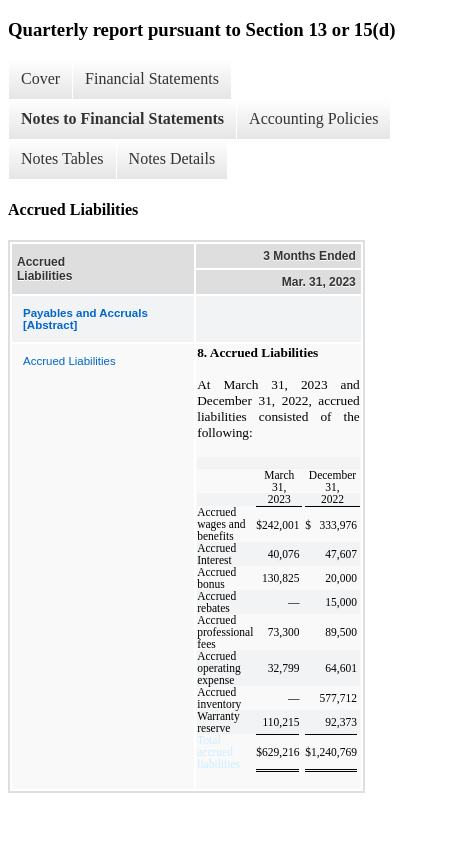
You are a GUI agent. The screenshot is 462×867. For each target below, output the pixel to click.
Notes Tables (62, 158)
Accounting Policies (313, 118)
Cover (40, 78)
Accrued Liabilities (69, 361)
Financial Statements (152, 78)
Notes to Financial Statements (122, 118)
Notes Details (172, 158)
